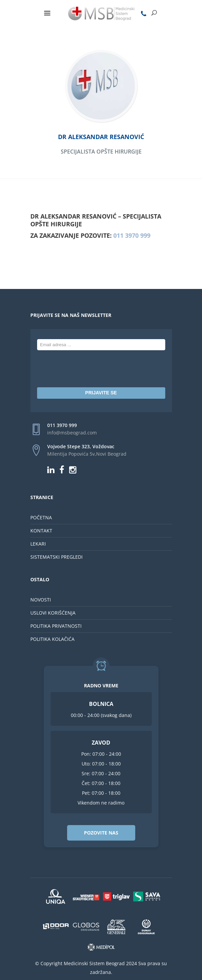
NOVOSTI (41, 600)
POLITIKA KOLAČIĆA (52, 639)
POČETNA (41, 517)
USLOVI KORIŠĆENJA (53, 613)
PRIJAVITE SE (101, 393)
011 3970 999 (132, 235)
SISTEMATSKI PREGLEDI (56, 557)
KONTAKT (41, 531)
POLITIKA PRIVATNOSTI (56, 626)
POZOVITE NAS (101, 833)
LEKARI (38, 544)
